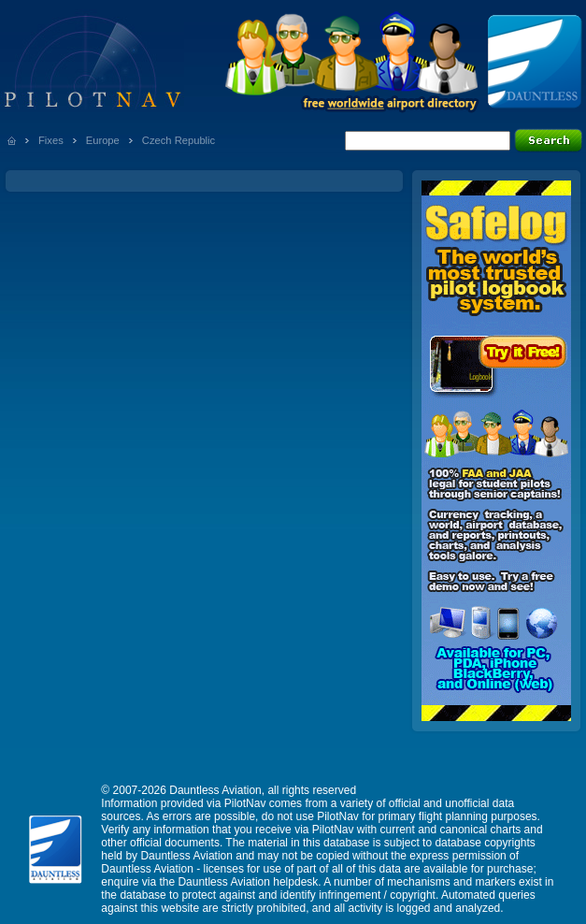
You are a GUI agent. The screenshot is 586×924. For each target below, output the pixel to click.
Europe (103, 140)
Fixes (51, 140)
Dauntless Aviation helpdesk (248, 882)
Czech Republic (179, 140)
